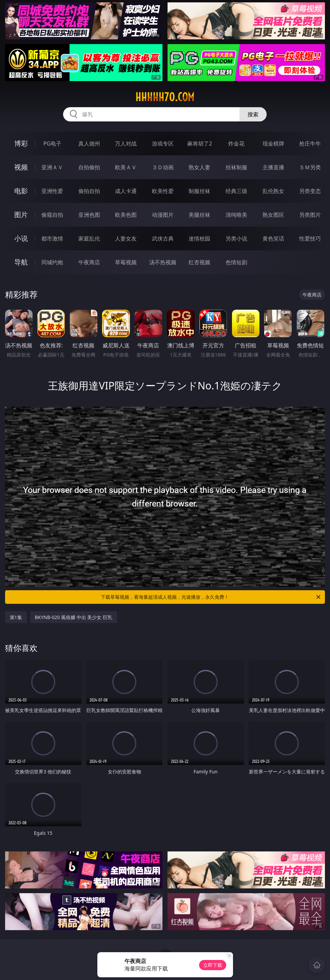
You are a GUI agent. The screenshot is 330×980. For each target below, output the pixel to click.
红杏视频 (199, 262)
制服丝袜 (199, 191)
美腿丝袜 (199, 215)
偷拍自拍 (89, 191)
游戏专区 (163, 143)
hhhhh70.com (165, 97)
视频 (21, 167)
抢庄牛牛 (310, 143)
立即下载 (213, 965)
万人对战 (126, 143)
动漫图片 (163, 215)
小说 (21, 238)
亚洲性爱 (52, 191)
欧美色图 (126, 215)
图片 (21, 215)
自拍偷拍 (89, 167)
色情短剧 (236, 262)
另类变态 (310, 191)
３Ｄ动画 (163, 167)
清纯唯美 (236, 215)
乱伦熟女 (273, 191)
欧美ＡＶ (126, 167)
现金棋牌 (273, 143)
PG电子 (52, 143)
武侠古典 (163, 238)
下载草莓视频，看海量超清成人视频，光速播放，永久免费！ (211, 597)
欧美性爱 (163, 191)
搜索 (253, 114)
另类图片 (310, 215)
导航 (21, 262)
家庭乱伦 (89, 238)
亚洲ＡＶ (52, 167)
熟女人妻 (199, 167)
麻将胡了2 (200, 143)
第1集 (16, 617)
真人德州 (89, 143)
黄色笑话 (273, 238)
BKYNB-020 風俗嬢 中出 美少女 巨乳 (74, 617)
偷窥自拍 (52, 215)
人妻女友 (126, 238)
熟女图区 (273, 215)
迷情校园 (199, 238)
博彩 (21, 143)
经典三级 (236, 191)
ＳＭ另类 (310, 167)
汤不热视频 (163, 262)
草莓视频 (126, 262)
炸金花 (236, 143)
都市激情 (52, 238)
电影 (21, 191)
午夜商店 (89, 262)
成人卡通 (126, 191)
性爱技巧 (310, 238)
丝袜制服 (236, 167)
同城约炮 (52, 262)
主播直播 (273, 167)
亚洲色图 (89, 215)
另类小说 (236, 238)
